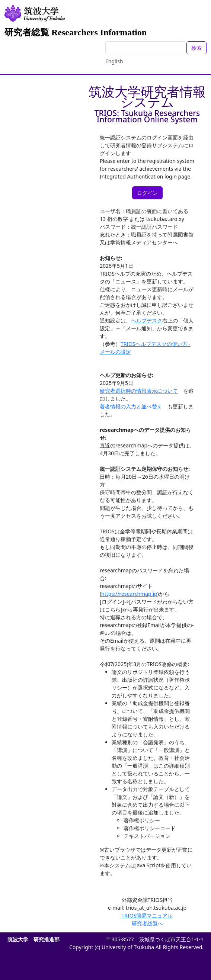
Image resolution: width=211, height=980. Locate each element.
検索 (196, 48)
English (114, 61)
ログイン (147, 193)
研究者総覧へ (147, 923)
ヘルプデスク (147, 320)
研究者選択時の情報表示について (139, 391)
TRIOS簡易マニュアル (147, 915)
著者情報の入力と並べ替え (131, 406)
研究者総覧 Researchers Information (76, 32)
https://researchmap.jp (129, 594)
